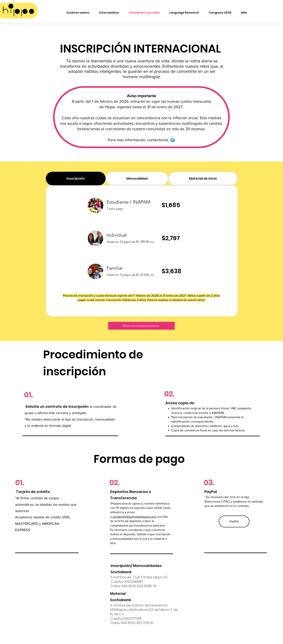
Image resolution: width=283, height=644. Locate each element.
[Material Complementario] (141, 326)
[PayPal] (234, 521)
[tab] (76, 179)
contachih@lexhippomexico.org (134, 517)
